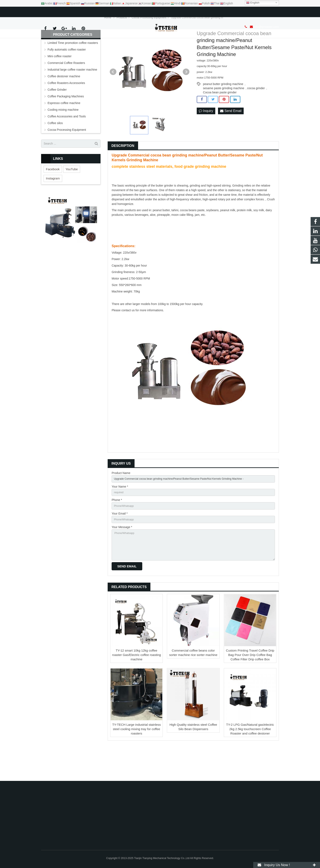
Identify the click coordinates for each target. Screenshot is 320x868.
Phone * (117, 527)
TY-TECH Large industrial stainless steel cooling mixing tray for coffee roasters (137, 762)
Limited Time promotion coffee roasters (73, 68)
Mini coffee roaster (60, 81)
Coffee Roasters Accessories (66, 108)
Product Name (121, 498)
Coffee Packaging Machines (66, 121)
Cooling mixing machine (63, 135)
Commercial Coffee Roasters (66, 88)
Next (186, 97)
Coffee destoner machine (64, 101)
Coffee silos (55, 148)
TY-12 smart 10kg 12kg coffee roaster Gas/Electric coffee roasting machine (136, 688)
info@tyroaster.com (63, 11)
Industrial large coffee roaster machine (72, 95)
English (253, 3)
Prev (113, 97)
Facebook (53, 194)
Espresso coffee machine (64, 128)
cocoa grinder (256, 113)
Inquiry (206, 136)
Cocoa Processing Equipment (67, 155)
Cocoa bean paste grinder (220, 117)
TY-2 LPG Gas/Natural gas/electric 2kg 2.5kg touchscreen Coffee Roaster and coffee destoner (250, 762)
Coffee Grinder (57, 115)
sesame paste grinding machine (224, 113)
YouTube (72, 194)
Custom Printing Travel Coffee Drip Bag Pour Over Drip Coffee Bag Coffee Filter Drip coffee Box (250, 688)
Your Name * (120, 513)
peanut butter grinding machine (223, 109)
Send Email (231, 136)
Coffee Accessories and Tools (67, 141)
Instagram (53, 203)
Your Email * (120, 541)
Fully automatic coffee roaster (67, 75)
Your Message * (122, 556)
